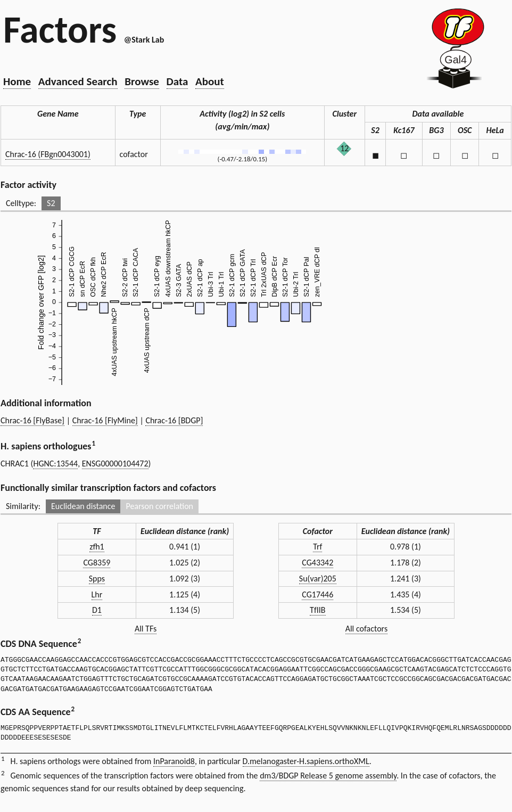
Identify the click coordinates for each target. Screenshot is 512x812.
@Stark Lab (144, 40)
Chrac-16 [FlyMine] (105, 420)
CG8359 (97, 563)
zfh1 (97, 547)
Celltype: (21, 203)
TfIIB (317, 610)
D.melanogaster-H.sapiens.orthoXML (306, 761)
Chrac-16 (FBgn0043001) (48, 154)
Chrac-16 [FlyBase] (32, 420)
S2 (51, 203)
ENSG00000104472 (115, 464)
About (210, 81)
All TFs (146, 629)
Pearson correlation (159, 506)
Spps (97, 579)
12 (344, 148)
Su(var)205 (318, 579)
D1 (97, 610)
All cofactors (367, 629)
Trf (317, 547)
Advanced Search (78, 81)
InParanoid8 (174, 761)
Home (17, 81)
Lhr (97, 594)
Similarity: (23, 506)
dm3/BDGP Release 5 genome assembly (328, 776)
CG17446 (317, 594)
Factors (60, 29)
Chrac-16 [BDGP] (174, 420)
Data (177, 81)
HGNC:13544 (55, 464)
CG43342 (317, 563)
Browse (142, 81)
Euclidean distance (83, 506)
